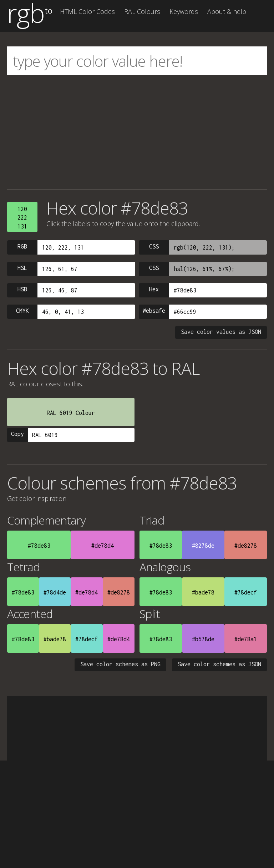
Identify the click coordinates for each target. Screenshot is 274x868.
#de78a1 (246, 639)
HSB (22, 289)
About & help (227, 11)
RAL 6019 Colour (71, 413)
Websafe (154, 311)
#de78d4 (103, 546)
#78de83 (39, 546)
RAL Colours (142, 11)
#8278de (203, 546)
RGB (22, 246)
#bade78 (203, 592)
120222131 (22, 218)
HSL (22, 268)
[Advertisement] (137, 132)
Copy (17, 434)
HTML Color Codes (87, 11)
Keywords (184, 11)
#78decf (246, 592)
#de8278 (246, 546)
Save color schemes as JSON (219, 664)
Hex (154, 289)
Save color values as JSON (221, 332)
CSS (154, 246)
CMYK (22, 311)
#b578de (203, 639)
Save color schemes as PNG (120, 664)
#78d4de (55, 592)
